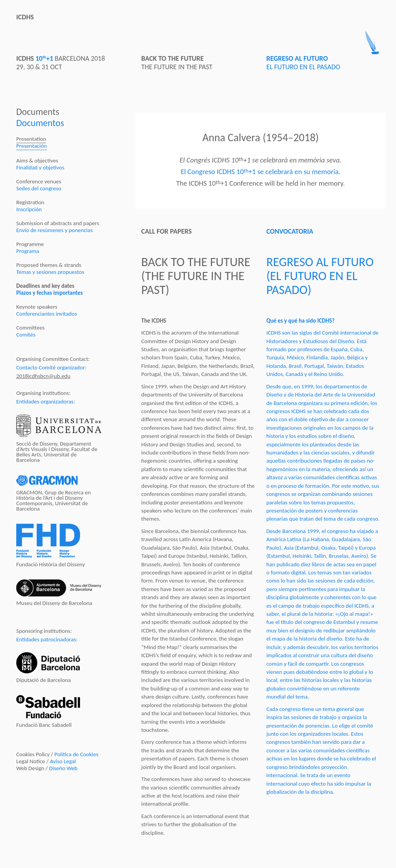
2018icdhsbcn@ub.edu (43, 376)
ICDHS (25, 17)
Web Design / (47, 768)
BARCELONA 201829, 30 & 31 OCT (61, 63)
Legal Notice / (46, 761)
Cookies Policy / (57, 754)
